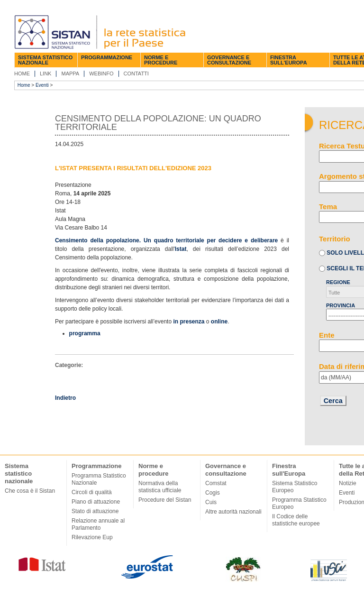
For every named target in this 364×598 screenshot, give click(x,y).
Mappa (70, 74)
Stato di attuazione (95, 511)
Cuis (211, 502)
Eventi (42, 85)
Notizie (348, 483)
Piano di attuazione (96, 502)
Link (45, 74)
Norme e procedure (161, 60)
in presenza (189, 322)
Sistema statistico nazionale (45, 60)
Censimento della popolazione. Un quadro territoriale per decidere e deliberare (166, 240)
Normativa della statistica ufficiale (160, 487)
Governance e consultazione (229, 60)
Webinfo (101, 74)
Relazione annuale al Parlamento (98, 524)
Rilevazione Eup (92, 537)
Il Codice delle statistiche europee (296, 520)
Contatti (136, 74)
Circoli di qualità (92, 492)
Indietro (65, 398)
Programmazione (107, 57)
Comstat (216, 483)
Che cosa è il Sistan (30, 491)
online (219, 322)
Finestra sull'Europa (289, 60)
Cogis (213, 493)
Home (22, 74)
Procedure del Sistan (165, 500)
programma (85, 333)
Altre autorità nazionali (233, 512)
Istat (181, 249)
